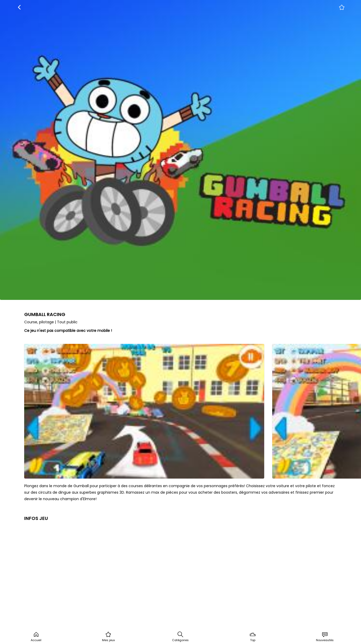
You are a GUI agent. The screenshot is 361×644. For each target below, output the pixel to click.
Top (253, 637)
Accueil (36, 637)
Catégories (180, 637)
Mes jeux (108, 637)
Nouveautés (325, 637)
